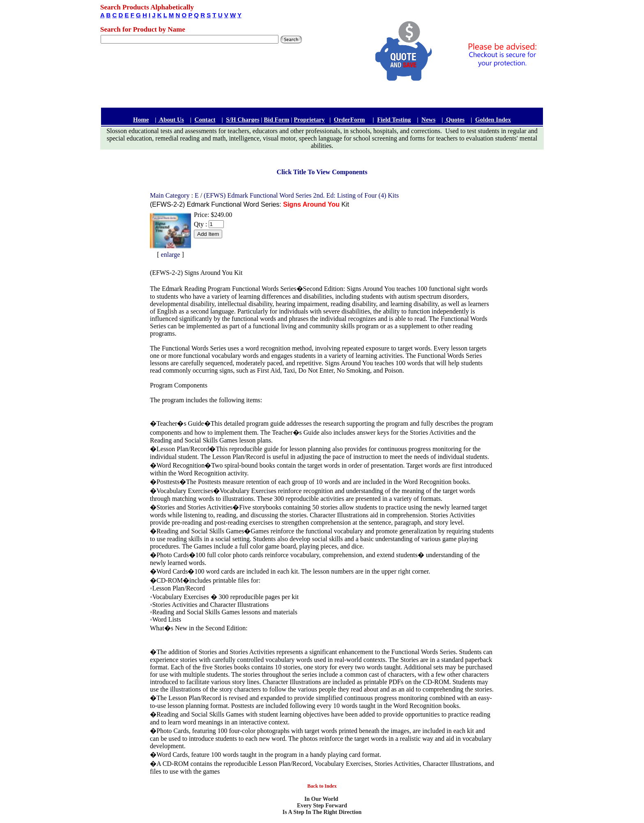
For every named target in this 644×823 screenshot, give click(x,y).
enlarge (171, 255)
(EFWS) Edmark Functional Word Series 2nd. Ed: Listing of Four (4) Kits (301, 195)
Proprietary (309, 120)
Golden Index (493, 120)
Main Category (170, 195)
